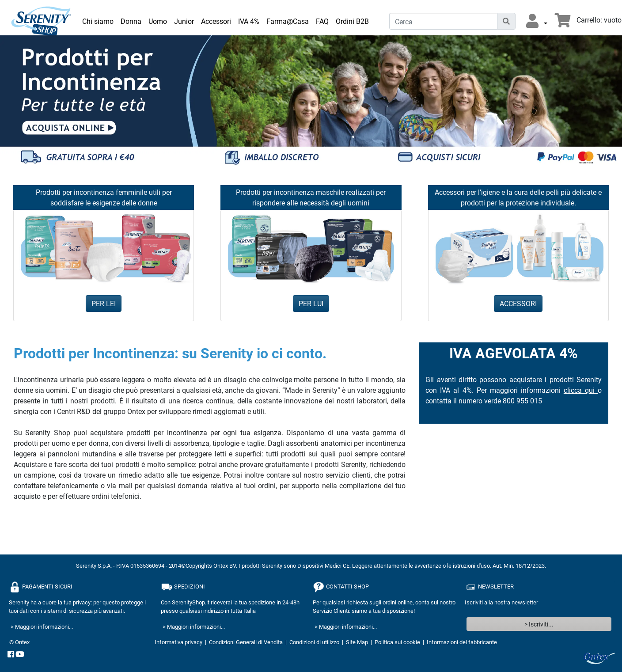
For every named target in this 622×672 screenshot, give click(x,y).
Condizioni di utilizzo (314, 642)
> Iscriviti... (539, 624)
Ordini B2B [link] (352, 21)
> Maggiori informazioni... (42, 626)
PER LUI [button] (311, 303)
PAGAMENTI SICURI (41, 587)
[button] (537, 21)
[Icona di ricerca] (506, 21)
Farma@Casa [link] (288, 21)
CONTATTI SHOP (341, 587)
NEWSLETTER (489, 587)
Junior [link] (184, 21)
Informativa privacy (178, 642)
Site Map (357, 642)
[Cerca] (443, 21)
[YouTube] (20, 655)
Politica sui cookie (397, 642)
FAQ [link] (322, 21)
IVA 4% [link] (249, 21)
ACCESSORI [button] (518, 303)
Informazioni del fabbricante (462, 642)
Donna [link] (131, 21)
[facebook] (11, 655)
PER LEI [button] (104, 303)
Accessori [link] (216, 21)
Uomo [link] (158, 21)
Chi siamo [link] (98, 21)
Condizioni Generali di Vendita (246, 642)
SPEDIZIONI (183, 587)
